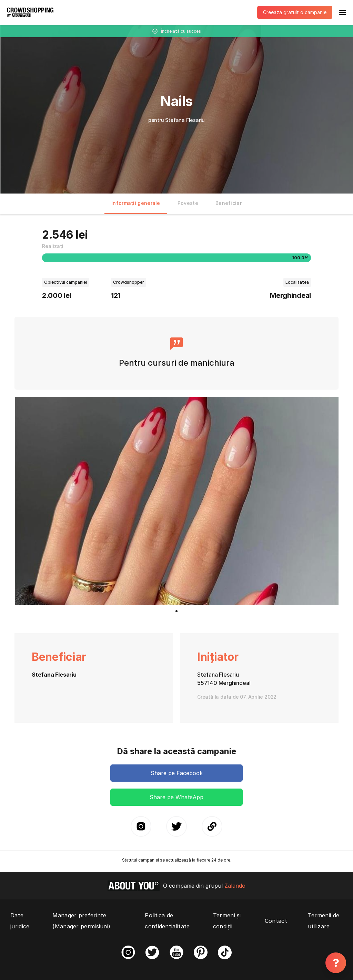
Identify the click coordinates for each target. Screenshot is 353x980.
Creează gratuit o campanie (295, 12)
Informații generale (136, 203)
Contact (276, 921)
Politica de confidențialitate (167, 921)
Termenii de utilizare (324, 921)
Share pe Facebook (177, 773)
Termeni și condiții (227, 921)
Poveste (188, 203)
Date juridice (20, 921)
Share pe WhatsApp (176, 797)
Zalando (235, 886)
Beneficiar (229, 203)
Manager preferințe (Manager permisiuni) (81, 921)
